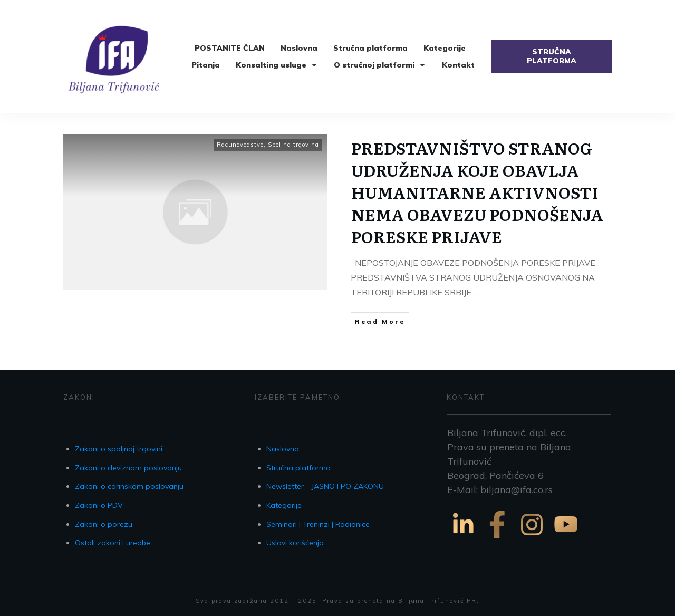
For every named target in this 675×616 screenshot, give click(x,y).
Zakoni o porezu (104, 524)
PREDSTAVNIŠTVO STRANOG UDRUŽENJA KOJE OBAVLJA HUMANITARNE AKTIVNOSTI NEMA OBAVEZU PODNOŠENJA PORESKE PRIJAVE (477, 192)
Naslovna (283, 449)
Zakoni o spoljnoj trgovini (119, 449)
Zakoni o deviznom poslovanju (128, 468)
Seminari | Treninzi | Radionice (318, 524)
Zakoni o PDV (99, 505)
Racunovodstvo (240, 145)
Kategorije (284, 505)
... (476, 292)
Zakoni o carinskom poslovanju (129, 486)
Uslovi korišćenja (295, 543)
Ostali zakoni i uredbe (113, 543)
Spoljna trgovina (293, 145)
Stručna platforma (298, 468)
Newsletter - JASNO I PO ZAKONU (325, 486)
